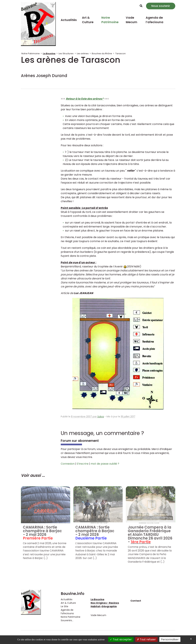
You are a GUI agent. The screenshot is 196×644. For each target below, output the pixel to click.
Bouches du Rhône (102, 54)
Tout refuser (146, 639)
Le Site (64, 606)
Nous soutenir (161, 6)
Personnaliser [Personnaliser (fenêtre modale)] (170, 639)
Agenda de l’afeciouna (155, 20)
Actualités (69, 20)
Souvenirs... (67, 620)
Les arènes (83, 54)
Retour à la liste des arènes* (85, 99)
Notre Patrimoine (110, 20)
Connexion (68, 464)
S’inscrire (83, 464)
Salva (101, 417)
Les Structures (66, 54)
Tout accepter (121, 639)
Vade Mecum (132, 20)
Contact (136, 601)
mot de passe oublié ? (105, 464)
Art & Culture (88, 20)
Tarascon (120, 54)
